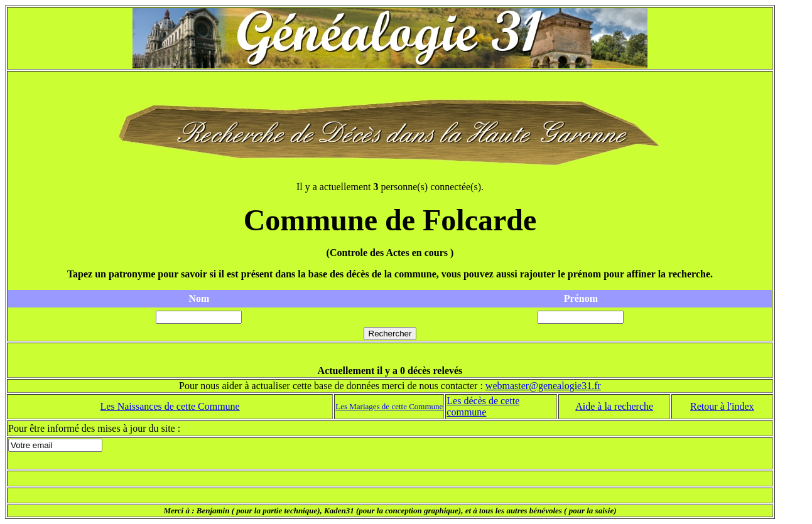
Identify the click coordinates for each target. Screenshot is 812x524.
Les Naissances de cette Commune (170, 406)
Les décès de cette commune (483, 406)
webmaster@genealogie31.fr (543, 386)
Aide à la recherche (614, 406)
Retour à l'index (722, 406)
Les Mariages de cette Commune (389, 406)
